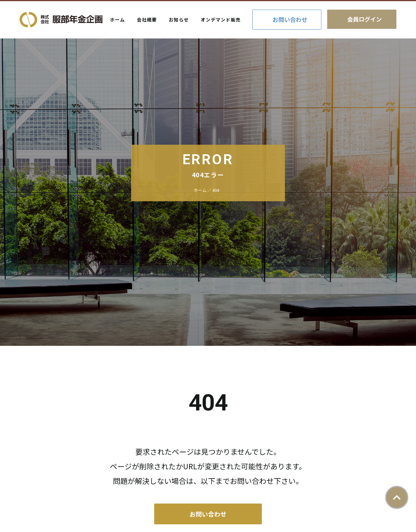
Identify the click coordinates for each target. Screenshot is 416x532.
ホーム (117, 19)
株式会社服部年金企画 (61, 20)
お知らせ (179, 19)
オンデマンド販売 (221, 19)
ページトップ (397, 497)
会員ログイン (364, 19)
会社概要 (147, 19)
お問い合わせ (290, 19)
